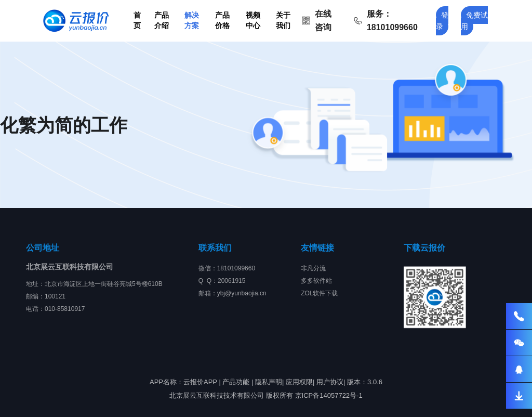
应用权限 (299, 382)
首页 (137, 20)
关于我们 (283, 20)
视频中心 (253, 20)
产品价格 (222, 20)
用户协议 (330, 382)
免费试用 (474, 21)
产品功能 (236, 382)
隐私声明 (269, 382)
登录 (442, 21)
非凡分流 (313, 268)
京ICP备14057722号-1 (329, 395)
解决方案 (192, 20)
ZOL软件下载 (319, 293)
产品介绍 (162, 20)
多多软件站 (316, 281)
